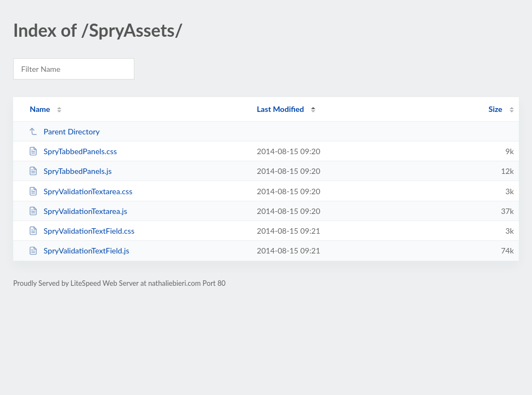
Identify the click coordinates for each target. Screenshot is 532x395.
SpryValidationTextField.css (81, 231)
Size (496, 109)
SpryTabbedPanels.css (73, 151)
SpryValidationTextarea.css (80, 191)
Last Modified (280, 109)
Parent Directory (64, 131)
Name (40, 109)
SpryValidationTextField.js (79, 250)
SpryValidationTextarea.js (78, 211)
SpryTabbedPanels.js (70, 171)
